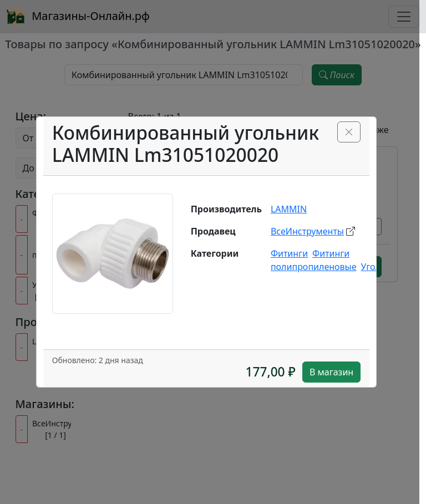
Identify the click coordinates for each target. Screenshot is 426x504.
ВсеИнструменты (307, 231)
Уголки (376, 267)
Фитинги (289, 253)
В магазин (331, 372)
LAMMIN (289, 209)
